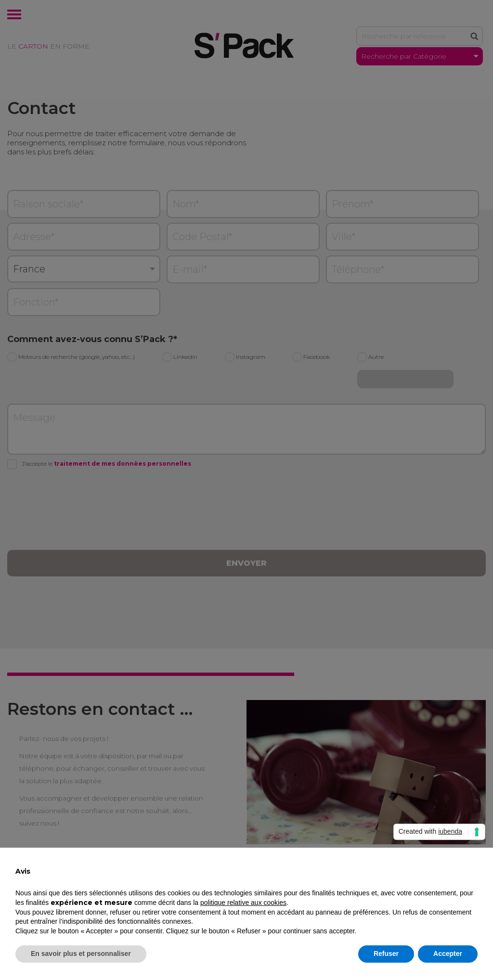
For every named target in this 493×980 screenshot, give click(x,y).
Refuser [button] (386, 954)
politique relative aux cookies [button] (243, 903)
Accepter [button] (448, 954)
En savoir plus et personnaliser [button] (81, 954)
